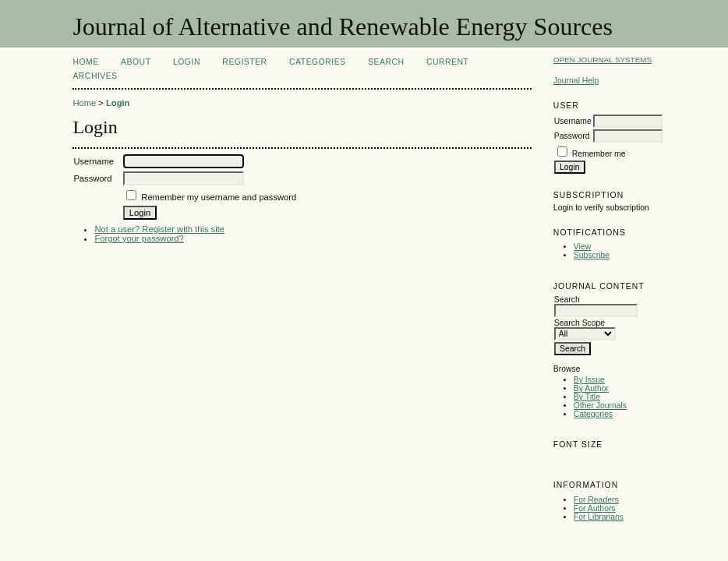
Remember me (599, 154)
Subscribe (592, 255)
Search (386, 62)
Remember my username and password (219, 197)
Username (573, 121)
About (136, 62)
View (582, 247)
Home (85, 62)
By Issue (589, 380)
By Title (587, 397)
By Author (591, 388)
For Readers (596, 500)
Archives (95, 76)
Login (187, 62)
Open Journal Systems (603, 60)
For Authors (595, 508)
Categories (593, 414)
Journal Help (576, 81)
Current (447, 62)
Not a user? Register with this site (159, 229)
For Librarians (599, 517)
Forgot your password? (139, 238)
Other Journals (600, 406)
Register (244, 62)
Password (572, 136)
